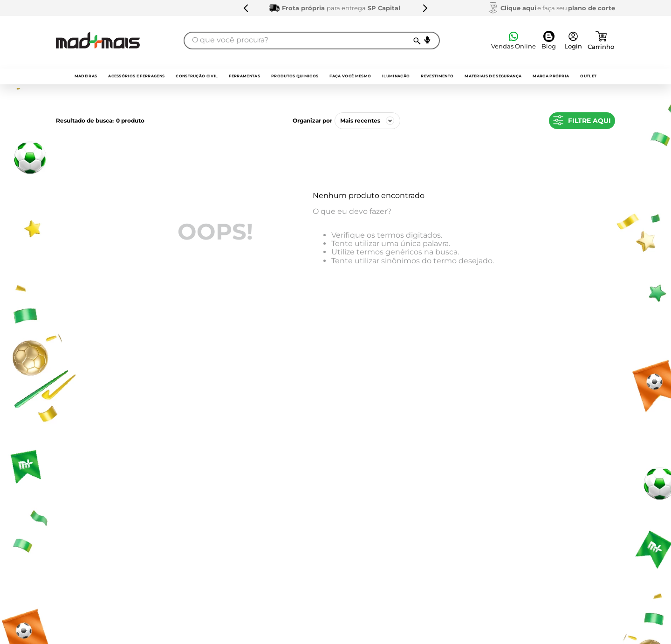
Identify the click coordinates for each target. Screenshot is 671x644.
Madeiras (86, 76)
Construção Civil (197, 76)
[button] (427, 40)
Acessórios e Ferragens (136, 76)
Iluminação (396, 76)
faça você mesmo (350, 76)
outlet (588, 76)
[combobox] (312, 41)
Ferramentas (244, 76)
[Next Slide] (425, 8)
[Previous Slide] (246, 8)
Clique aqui (518, 8)
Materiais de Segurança (493, 76)
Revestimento (437, 76)
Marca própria (551, 76)
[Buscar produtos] (416, 41)
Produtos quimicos (295, 76)
